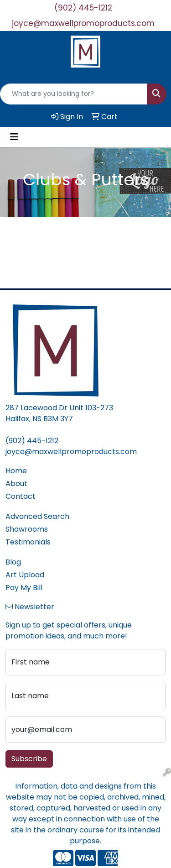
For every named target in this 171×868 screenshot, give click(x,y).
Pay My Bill (24, 588)
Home (16, 471)
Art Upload (25, 575)
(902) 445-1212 (83, 8)
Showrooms (27, 529)
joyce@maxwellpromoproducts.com (83, 23)
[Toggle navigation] (14, 137)
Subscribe (29, 759)
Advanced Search (37, 516)
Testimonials (28, 542)
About (16, 484)
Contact (21, 496)
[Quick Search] (74, 94)
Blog (13, 562)
